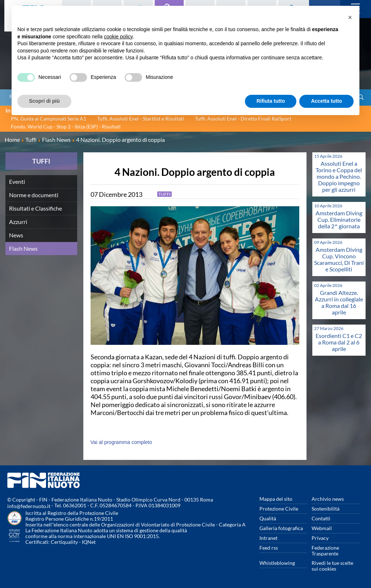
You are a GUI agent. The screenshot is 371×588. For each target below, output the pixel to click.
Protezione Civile (279, 509)
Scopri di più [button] (44, 101)
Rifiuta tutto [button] (271, 101)
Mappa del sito (276, 499)
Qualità (268, 518)
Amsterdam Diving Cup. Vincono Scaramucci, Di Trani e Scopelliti (339, 259)
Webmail (322, 528)
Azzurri (18, 222)
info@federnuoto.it (29, 506)
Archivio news (328, 499)
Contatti (321, 518)
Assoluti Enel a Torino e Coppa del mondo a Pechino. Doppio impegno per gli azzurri (339, 176)
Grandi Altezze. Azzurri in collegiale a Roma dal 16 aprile (339, 302)
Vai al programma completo (121, 442)
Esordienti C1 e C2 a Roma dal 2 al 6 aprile (339, 342)
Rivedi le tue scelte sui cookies (332, 566)
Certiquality (64, 542)
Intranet (268, 538)
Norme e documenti (34, 195)
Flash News (23, 248)
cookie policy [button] (118, 37)
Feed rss (269, 548)
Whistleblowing (277, 563)
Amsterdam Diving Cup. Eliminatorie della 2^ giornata (339, 219)
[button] (350, 17)
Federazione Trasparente (325, 551)
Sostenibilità (326, 509)
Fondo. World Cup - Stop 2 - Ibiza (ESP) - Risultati (66, 126)
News (16, 235)
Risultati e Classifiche (36, 208)
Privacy (320, 538)
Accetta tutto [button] (326, 101)
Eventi (17, 181)
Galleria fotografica (281, 528)
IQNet (89, 542)
